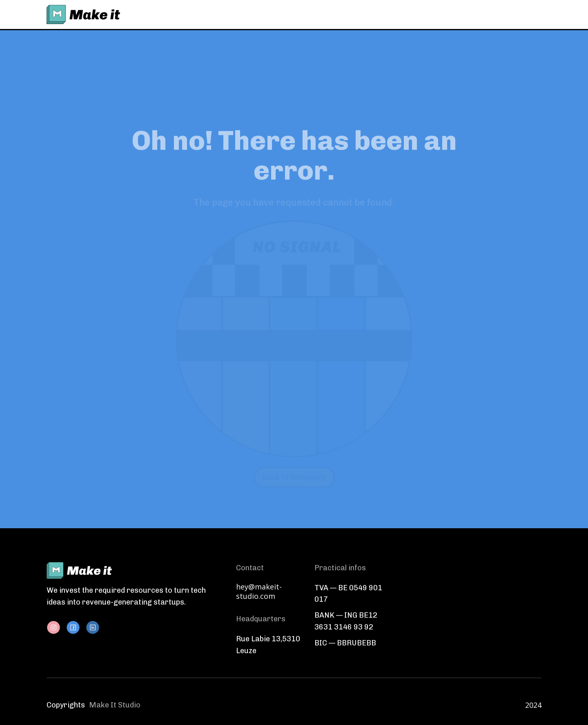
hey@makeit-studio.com (259, 592)
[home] (83, 14)
